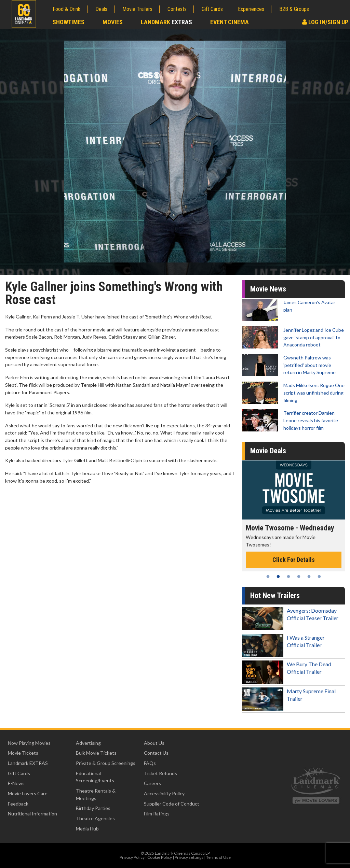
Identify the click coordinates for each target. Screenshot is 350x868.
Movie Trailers (137, 9)
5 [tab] (309, 577)
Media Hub (87, 829)
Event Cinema (230, 22)
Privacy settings (189, 857)
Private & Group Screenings (106, 763)
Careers (152, 783)
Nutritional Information (32, 814)
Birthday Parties (93, 808)
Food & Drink (66, 9)
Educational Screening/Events (95, 777)
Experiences (251, 9)
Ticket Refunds (160, 773)
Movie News (268, 289)
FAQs (150, 763)
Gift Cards (212, 9)
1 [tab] (268, 577)
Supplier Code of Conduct (172, 804)
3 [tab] (288, 577)
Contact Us (156, 753)
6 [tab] (319, 577)
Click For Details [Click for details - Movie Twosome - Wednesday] (294, 560)
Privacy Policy (132, 857)
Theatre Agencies (95, 818)
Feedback (18, 804)
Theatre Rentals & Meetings (96, 794)
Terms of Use (218, 857)
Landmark (166, 22)
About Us (154, 743)
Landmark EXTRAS (28, 763)
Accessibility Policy (164, 793)
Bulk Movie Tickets (96, 753)
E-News (16, 783)
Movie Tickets (23, 753)
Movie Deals (268, 451)
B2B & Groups (294, 9)
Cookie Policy (160, 857)
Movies (113, 22)
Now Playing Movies (29, 743)
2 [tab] (278, 577)
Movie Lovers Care (28, 793)
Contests (177, 9)
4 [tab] (299, 577)
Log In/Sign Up (325, 22)
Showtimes (69, 22)
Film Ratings (157, 814)
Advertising (88, 743)
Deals (101, 9)
